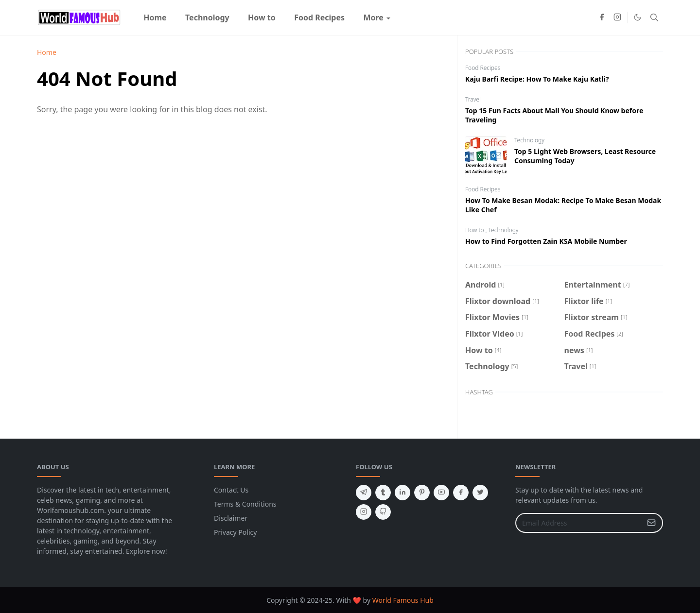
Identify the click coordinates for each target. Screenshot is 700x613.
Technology (529, 140)
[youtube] (441, 493)
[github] (383, 512)
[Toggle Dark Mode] (638, 17)
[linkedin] (402, 493)
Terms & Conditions (245, 504)
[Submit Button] (651, 523)
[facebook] (602, 17)
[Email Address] (579, 523)
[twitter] (480, 493)
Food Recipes (483, 68)
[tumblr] (383, 493)
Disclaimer (231, 518)
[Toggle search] (654, 17)
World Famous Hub (403, 600)
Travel (473, 99)
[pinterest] (422, 493)
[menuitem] (155, 17)
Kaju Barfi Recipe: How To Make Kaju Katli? (537, 79)
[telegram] (364, 493)
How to (475, 230)
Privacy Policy (235, 532)
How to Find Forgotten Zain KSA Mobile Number (546, 241)
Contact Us (231, 490)
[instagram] (617, 17)
